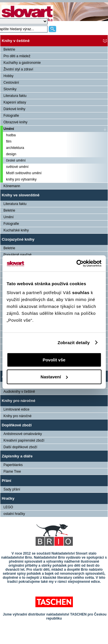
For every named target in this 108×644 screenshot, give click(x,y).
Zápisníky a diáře (17, 456)
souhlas (81, 293)
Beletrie (9, 49)
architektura (15, 148)
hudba (11, 135)
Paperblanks (13, 465)
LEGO (8, 507)
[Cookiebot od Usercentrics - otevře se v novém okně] (77, 263)
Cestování (11, 83)
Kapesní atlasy (15, 102)
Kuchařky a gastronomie (22, 63)
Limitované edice (16, 409)
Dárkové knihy (14, 109)
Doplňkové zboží (17, 425)
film (9, 141)
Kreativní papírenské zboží (24, 440)
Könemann (12, 186)
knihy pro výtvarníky (21, 179)
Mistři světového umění (24, 173)
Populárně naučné (17, 255)
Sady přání (12, 489)
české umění (16, 160)
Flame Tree (12, 471)
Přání (6, 481)
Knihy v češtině (16, 41)
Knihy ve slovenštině (21, 195)
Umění (9, 129)
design (11, 154)
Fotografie (11, 116)
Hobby (8, 76)
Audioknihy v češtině (19, 392)
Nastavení (54, 377)
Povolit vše (54, 360)
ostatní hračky (14, 514)
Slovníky (10, 89)
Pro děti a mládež (17, 56)
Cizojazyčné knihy (18, 239)
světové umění (17, 167)
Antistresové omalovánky (23, 434)
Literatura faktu (15, 96)
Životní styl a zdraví (18, 69)
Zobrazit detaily (74, 343)
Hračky (8, 498)
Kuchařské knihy (16, 230)
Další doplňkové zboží (20, 447)
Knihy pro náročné (19, 401)
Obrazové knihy (15, 122)
